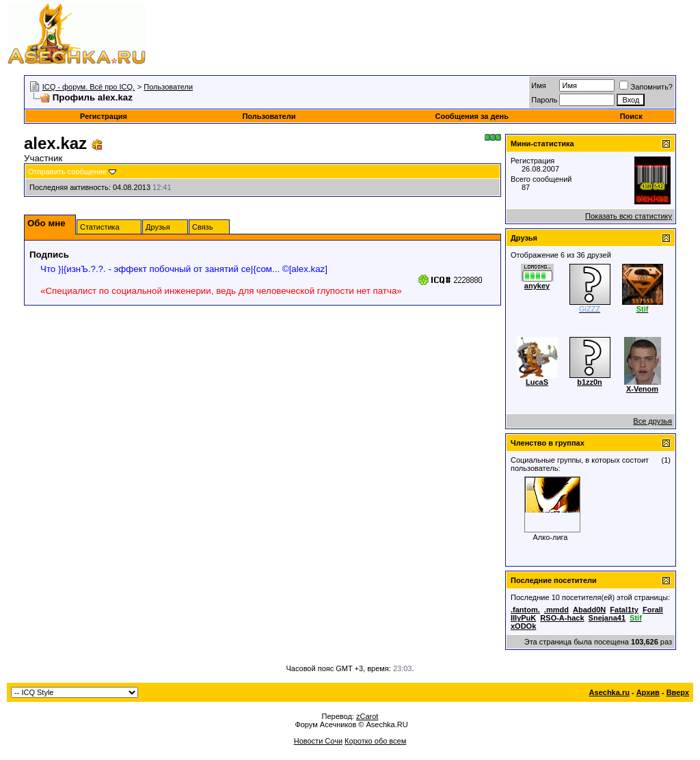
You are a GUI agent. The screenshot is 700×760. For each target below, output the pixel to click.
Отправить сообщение (67, 172)
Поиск (631, 116)
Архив (648, 692)
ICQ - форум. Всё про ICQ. (89, 87)
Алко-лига (551, 537)
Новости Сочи (318, 741)
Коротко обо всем (375, 741)
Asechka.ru (609, 692)
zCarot (367, 716)
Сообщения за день (471, 116)
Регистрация (104, 116)
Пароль (544, 100)
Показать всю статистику (629, 216)
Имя (538, 85)
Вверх (678, 692)
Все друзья (652, 421)
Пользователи (168, 87)
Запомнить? (646, 87)
